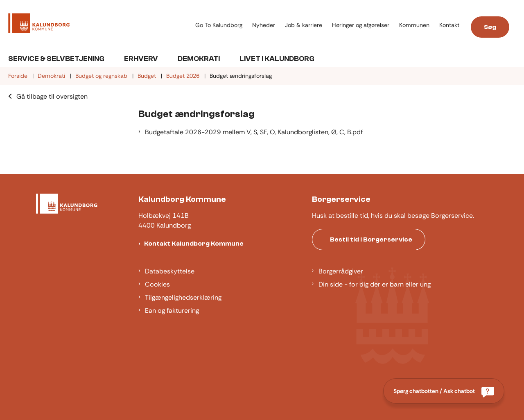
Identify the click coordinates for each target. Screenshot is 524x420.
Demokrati (199, 59)
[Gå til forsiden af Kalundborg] (39, 25)
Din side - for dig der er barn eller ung (375, 284)
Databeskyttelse (170, 271)
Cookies (157, 284)
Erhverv (141, 59)
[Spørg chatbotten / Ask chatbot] (444, 391)
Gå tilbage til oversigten (52, 96)
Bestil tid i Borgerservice (371, 239)
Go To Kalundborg (219, 25)
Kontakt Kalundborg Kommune (194, 244)
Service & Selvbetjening (56, 59)
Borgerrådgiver (341, 271)
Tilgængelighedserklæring (183, 297)
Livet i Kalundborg (277, 59)
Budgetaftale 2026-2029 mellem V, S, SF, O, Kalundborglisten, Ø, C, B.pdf (254, 132)
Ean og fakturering (172, 310)
